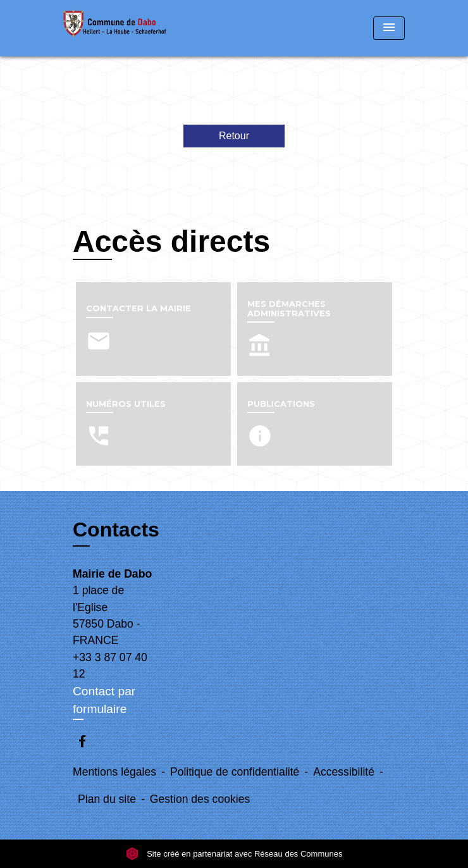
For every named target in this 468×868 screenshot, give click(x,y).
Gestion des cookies (200, 799)
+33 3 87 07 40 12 (110, 666)
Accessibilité (344, 772)
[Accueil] (115, 28)
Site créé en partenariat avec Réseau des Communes (234, 854)
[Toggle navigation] (389, 28)
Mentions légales (114, 772)
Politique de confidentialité (235, 772)
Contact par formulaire (104, 700)
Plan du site (107, 799)
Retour (234, 136)
